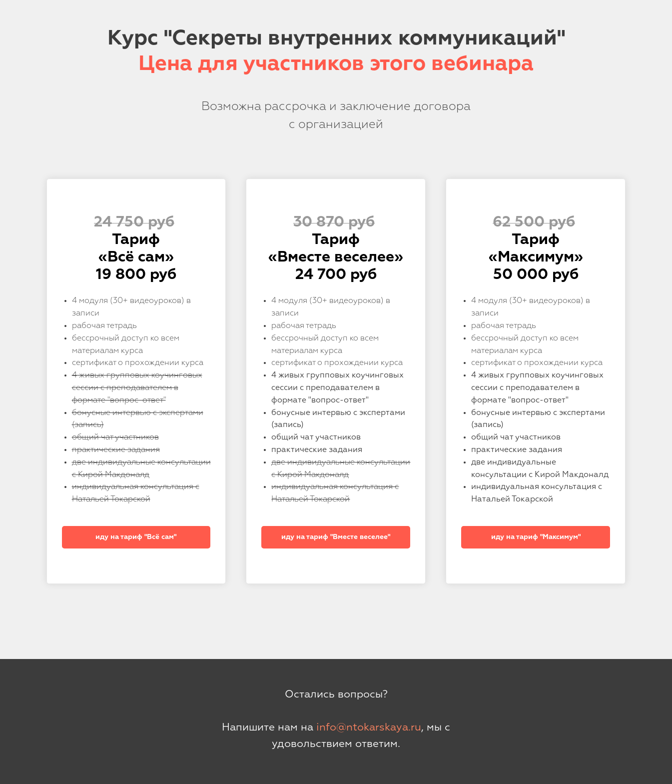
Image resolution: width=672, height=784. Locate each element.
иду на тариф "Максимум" (536, 537)
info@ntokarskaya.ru (369, 728)
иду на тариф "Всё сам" (136, 537)
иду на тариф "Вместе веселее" (336, 537)
